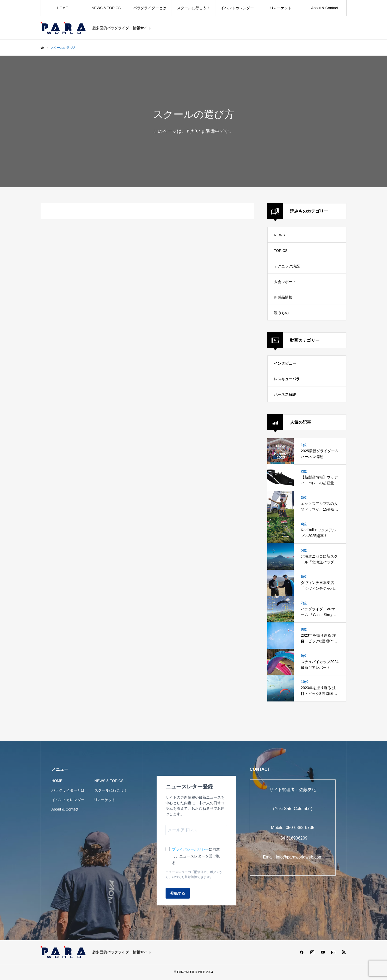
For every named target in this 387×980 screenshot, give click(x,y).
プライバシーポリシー (190, 849)
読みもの (281, 313)
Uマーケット (281, 8)
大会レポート (285, 282)
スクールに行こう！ (193, 8)
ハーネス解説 (285, 394)
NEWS (279, 235)
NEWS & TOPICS (106, 8)
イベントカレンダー (237, 8)
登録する (178, 893)
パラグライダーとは (150, 8)
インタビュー (285, 363)
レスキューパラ (287, 379)
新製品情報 (283, 297)
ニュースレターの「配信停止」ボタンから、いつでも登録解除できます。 (194, 874)
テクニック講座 (287, 266)
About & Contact (325, 8)
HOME (62, 8)
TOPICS (281, 251)
